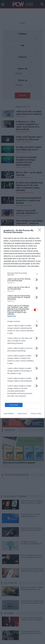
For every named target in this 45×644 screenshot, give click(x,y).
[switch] (36, 280)
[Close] (40, 231)
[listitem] (22, 274)
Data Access (22, 414)
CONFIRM (14, 405)
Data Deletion (9, 414)
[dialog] (22, 322)
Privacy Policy (36, 414)
